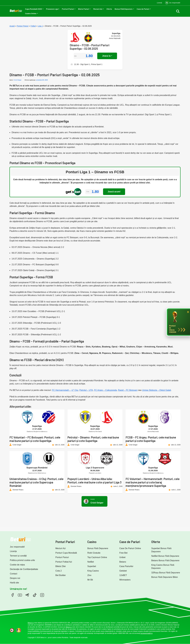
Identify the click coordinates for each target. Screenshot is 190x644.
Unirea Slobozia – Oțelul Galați (157, 390)
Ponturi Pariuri (68, 9)
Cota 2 (59, 571)
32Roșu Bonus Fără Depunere (166, 573)
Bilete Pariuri (84, 9)
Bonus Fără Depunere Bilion (165, 577)
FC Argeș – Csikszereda (105, 390)
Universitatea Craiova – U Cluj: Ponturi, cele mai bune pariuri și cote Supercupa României (36, 482)
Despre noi (15, 578)
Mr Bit (90, 580)
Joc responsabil (17, 547)
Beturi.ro (31, 623)
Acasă (12, 26)
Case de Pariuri (143, 9)
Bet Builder (61, 575)
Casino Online (31, 13)
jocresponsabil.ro (147, 633)
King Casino (93, 571)
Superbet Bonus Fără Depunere (161, 550)
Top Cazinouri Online (97, 557)
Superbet (92, 566)
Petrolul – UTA (86, 390)
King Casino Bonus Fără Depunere (163, 567)
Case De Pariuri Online (130, 548)
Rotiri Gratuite (94, 553)
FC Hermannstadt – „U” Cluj (65, 390)
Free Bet (123, 553)
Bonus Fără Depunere (124, 9)
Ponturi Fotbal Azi (64, 562)
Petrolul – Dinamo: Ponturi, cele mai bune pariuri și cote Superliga (93, 439)
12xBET (123, 575)
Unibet (122, 557)
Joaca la (106, 56)
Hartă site (14, 583)
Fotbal (33, 26)
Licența (13, 551)
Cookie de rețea (17, 565)
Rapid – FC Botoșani (128, 390)
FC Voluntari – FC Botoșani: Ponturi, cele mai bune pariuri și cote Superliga (35, 439)
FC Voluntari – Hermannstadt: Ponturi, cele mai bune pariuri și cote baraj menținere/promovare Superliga (153, 482)
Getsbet (123, 571)
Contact (14, 574)
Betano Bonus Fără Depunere (165, 560)
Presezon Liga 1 (53, 9)
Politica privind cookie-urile (22, 560)
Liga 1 (40, 26)
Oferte (109, 9)
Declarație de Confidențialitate (24, 569)
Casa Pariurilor (126, 566)
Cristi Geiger (17, 80)
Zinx (89, 575)
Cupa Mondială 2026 (33, 9)
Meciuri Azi (98, 9)
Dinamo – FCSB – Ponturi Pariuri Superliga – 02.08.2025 (90, 47)
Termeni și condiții (18, 556)
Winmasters (125, 580)
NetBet (91, 562)
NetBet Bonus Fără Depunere (165, 556)
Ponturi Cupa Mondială (66, 553)
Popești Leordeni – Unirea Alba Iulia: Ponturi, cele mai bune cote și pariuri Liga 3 (95, 481)
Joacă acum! (114, 192)
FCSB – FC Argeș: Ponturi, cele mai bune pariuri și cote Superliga (151, 439)
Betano (123, 562)
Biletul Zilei (60, 566)
